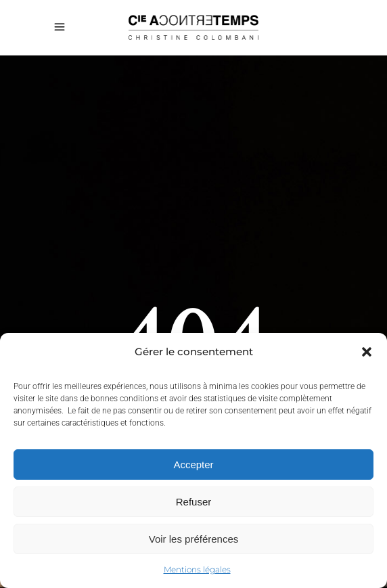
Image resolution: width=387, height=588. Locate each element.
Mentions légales (197, 569)
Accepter (193, 465)
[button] (367, 352)
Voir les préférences (194, 539)
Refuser (194, 502)
